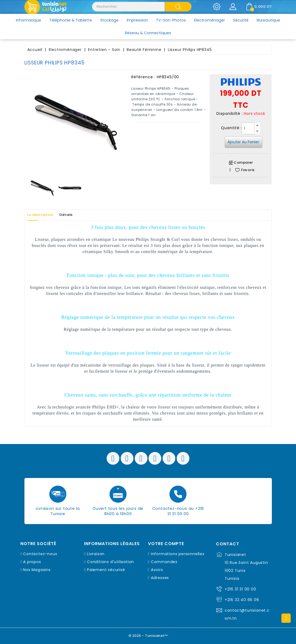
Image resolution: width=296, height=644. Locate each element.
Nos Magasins (37, 570)
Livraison (96, 554)
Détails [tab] (76, 215)
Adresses (160, 578)
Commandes (164, 562)
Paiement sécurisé (106, 570)
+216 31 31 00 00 (240, 589)
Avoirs (157, 570)
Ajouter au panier (243, 142)
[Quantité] (248, 128)
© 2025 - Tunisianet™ (148, 635)
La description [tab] (44, 215)
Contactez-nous (40, 554)
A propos (32, 562)
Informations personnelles (178, 554)
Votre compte (166, 544)
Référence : (143, 77)
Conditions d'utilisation (110, 562)
